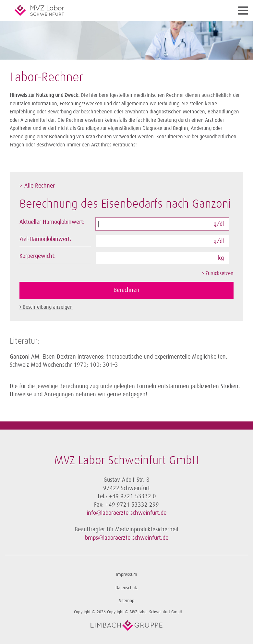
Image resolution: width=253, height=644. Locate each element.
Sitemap (127, 601)
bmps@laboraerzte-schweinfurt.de (127, 538)
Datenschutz (127, 588)
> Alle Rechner (37, 186)
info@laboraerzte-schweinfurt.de (126, 513)
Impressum (126, 575)
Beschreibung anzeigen (48, 307)
